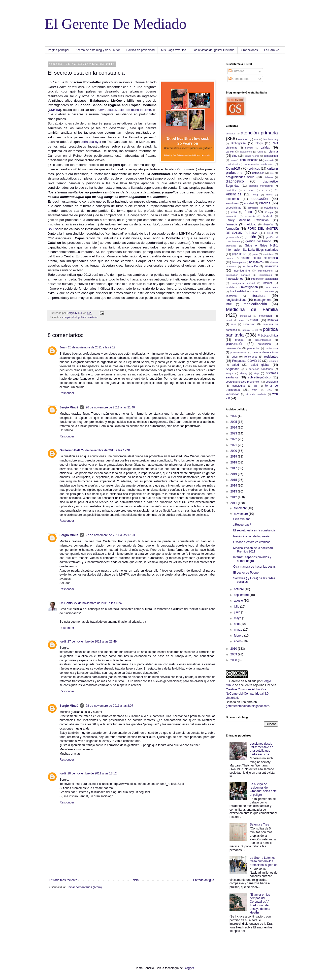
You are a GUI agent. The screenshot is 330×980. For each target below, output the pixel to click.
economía (232, 199)
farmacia (231, 224)
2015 (234, 480)
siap (256, 373)
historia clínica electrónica (259, 258)
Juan (63, 347)
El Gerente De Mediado (115, 24)
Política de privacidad (140, 50)
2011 (234, 503)
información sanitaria (238, 275)
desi (272, 173)
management (263, 300)
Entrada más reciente (63, 880)
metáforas (246, 316)
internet (267, 283)
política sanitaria (88, 317)
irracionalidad (238, 291)
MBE (229, 304)
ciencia (273, 152)
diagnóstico (235, 181)
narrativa (273, 320)
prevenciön (264, 344)
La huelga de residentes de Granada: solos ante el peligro (263, 789)
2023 (234, 433)
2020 (234, 451)
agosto (239, 601)
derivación (258, 173)
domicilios (231, 190)
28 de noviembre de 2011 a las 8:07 (109, 706)
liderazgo (231, 296)
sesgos (230, 373)
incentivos (271, 266)
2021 (234, 445)
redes (234, 357)
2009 (234, 654)
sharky (244, 373)
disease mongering (261, 186)
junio (238, 612)
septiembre (242, 595)
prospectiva (253, 348)
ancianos (231, 134)
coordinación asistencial (259, 164)
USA (269, 390)
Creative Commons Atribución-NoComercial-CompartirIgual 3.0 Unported (247, 694)
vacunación (233, 394)
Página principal (58, 50)
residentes (271, 357)
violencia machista (256, 394)
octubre (239, 589)
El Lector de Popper (246, 573)
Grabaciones (249, 50)
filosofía (268, 224)
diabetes (268, 177)
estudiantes (271, 208)
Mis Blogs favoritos (174, 50)
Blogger (189, 968)
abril (237, 624)
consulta (270, 160)
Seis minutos (242, 519)
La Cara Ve (272, 50)
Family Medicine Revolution (247, 220)
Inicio (135, 880)
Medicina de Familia (252, 309)
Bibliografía (238, 143)
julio (237, 607)
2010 (234, 649)
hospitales (256, 262)
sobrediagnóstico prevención (243, 382)
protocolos (272, 348)
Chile (260, 152)
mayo (238, 618)
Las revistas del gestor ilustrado (214, 50)
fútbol (270, 233)
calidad (265, 148)
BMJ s (52, 229)
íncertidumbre (265, 271)
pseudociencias (239, 352)
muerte (230, 320)
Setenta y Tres (259, 825)
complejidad (69, 317)
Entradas (236, 71)
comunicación (249, 160)
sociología (272, 382)
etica (234, 212)
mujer (242, 320)
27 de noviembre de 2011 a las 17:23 (110, 535)
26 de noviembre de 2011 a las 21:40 (110, 407)
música (255, 320)
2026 (234, 416)
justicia (255, 291)
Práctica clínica (268, 336)
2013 (234, 491)
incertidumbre (242, 271)
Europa (269, 212)
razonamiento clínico (265, 352)
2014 (234, 486)
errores (265, 203)
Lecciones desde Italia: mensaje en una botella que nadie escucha (262, 749)
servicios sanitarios (261, 369)
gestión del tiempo (258, 241)
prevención (234, 344)
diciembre (241, 508)
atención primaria (259, 133)
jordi (63, 642)
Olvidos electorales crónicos (252, 542)
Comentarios (239, 79)
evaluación (231, 216)
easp (256, 195)
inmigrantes (266, 275)
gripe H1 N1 (240, 254)
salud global (260, 365)
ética (248, 212)
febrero (239, 636)
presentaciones (263, 340)
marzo (239, 630)
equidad (249, 203)
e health (249, 190)
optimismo (249, 324)
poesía (246, 330)
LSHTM (54, 110)
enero (238, 641)
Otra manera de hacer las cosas (254, 567)
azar (256, 139)
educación (260, 199)
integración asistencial (264, 279)
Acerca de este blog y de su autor (98, 50)
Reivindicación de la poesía (251, 536)
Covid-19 (233, 168)
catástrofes (246, 152)
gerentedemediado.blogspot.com (247, 706)
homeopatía (238, 262)
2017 (234, 468)
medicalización (255, 304)
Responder (67, 393)
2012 (234, 497)
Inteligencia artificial (243, 283)
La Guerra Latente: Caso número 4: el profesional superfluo (264, 861)
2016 (234, 474)
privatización (233, 348)
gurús (255, 254)
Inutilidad (231, 287)
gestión (250, 237)
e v (264, 190)
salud (235, 365)
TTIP (255, 390)
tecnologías (239, 386)
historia (230, 258)
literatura (259, 296)
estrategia (253, 208)
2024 (234, 428)
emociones (232, 203)
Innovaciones (235, 279)
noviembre (241, 514)
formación (232, 229)
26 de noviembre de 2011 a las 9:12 (92, 347)
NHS (233, 324)
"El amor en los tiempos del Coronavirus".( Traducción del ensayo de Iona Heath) (260, 904)
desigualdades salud (240, 177)
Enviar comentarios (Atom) (84, 887)
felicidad (252, 224)
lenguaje (269, 291)
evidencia (250, 216)
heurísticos (268, 254)
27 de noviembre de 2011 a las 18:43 (99, 603)
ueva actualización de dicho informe (125, 110)
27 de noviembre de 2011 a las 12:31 (106, 450)
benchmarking (270, 139)
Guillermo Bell (70, 450)
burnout (249, 148)
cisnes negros (252, 156)
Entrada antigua (204, 880)
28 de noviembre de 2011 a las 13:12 (92, 773)
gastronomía (232, 237)
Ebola (270, 195)
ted (255, 386)
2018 (234, 462)
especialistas (233, 208)
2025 (234, 422)
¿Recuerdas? (242, 525)
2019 (234, 457)
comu (233, 160)
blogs (259, 143)
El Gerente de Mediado (241, 681)
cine (235, 156)
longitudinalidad (236, 300)
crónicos (254, 169)
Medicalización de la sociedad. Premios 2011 (253, 550)
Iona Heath (272, 287)
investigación (249, 287)
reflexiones (251, 357)
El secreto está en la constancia (254, 530)
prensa (239, 340)
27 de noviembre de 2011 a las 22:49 (92, 642)
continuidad (232, 164)
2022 (234, 439)
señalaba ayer (91, 142)
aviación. (244, 139)
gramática (231, 246)
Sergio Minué (69, 407)
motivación (265, 316)
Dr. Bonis (66, 603)
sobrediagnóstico (259, 377)
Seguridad (233, 369)
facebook (268, 216)
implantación (250, 266)
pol (256, 330)
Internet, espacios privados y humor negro (252, 559)
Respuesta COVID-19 (247, 361)
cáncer (230, 152)
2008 (234, 660)
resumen (273, 361)
